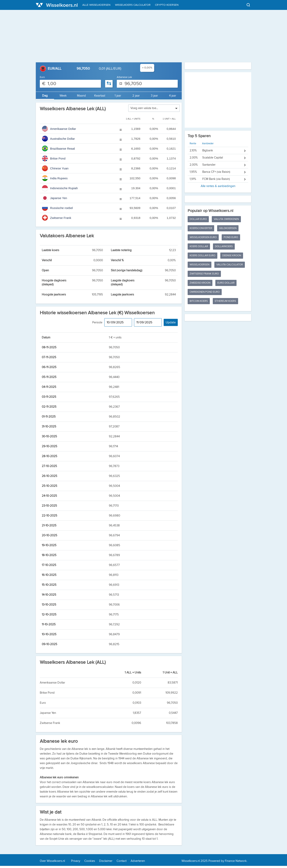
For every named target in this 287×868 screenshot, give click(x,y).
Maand (81, 96)
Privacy (76, 861)
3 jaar (154, 96)
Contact (122, 861)
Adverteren (138, 861)
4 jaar (173, 96)
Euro (42, 77)
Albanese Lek (124, 77)
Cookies (90, 861)
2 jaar (136, 96)
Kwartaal (100, 96)
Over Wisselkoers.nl (52, 861)
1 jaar (118, 96)
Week (63, 96)
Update (171, 322)
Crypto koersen (167, 5)
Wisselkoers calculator (133, 5)
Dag (45, 96)
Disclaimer (106, 861)
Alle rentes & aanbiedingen (218, 165)
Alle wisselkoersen (96, 5)
